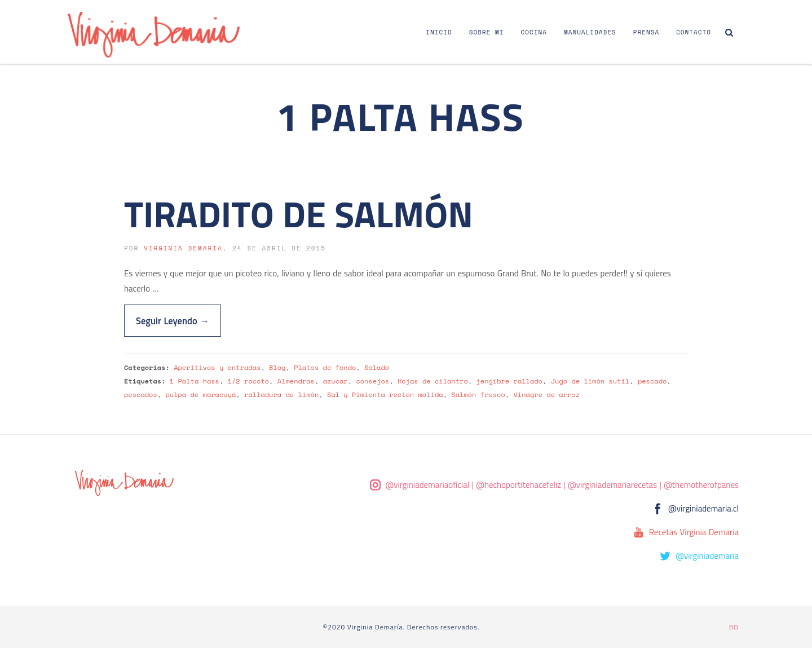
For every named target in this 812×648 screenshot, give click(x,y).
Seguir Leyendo (173, 321)
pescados (141, 394)
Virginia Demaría (183, 248)
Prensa (646, 32)
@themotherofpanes (701, 485)
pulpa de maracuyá (200, 394)
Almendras (296, 381)
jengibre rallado (509, 381)
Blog (277, 367)
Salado (377, 367)
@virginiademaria (707, 556)
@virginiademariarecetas (612, 485)
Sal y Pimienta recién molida (385, 394)
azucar (336, 381)
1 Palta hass (195, 381)
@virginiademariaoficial (428, 485)
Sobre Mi (487, 32)
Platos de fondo (325, 367)
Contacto (694, 32)
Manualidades (590, 32)
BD (734, 627)
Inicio (439, 32)
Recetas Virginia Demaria (694, 532)
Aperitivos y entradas (217, 367)
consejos (372, 381)
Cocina (534, 32)
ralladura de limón (281, 394)
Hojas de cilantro (433, 381)
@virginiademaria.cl (703, 508)
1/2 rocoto (248, 381)
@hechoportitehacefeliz (518, 485)
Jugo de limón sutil (590, 381)
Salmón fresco (478, 394)
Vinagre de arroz (546, 394)
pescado (652, 381)
